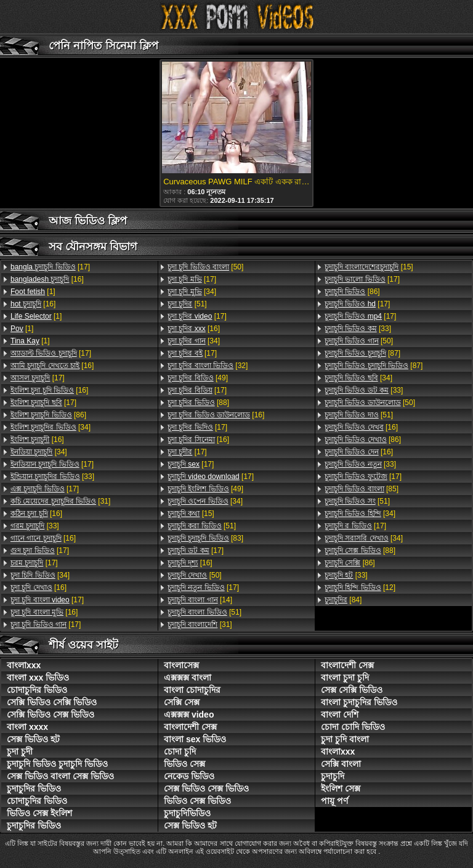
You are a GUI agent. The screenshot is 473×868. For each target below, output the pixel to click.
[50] (205, 267)
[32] (208, 366)
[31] (60, 501)
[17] (50, 267)
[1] (33, 292)
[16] (47, 279)
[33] (52, 477)
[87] (362, 353)
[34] (51, 427)
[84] (343, 600)
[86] (48, 415)
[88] (198, 403)
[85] (362, 489)
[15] (191, 514)
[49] (198, 378)
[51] (187, 304)
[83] (205, 538)
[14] (200, 600)
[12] (360, 588)
